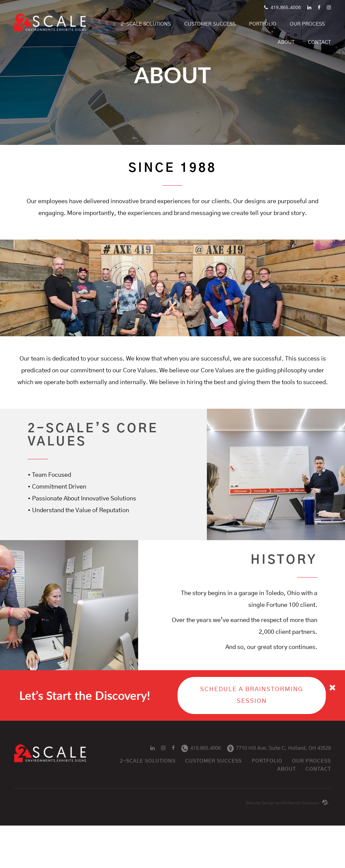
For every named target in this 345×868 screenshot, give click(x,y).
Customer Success (210, 24)
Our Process (307, 24)
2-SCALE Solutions (146, 24)
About (286, 42)
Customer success (214, 761)
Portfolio (267, 761)
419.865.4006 (283, 8)
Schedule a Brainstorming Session (252, 695)
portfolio (263, 24)
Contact (319, 42)
